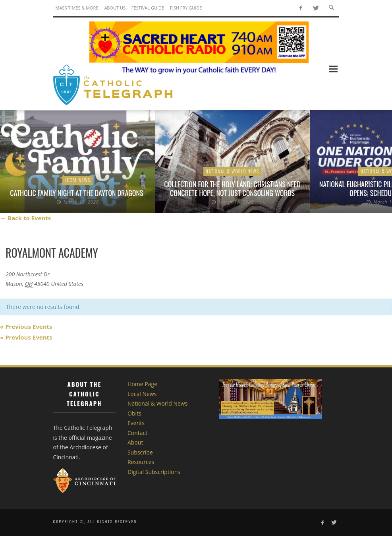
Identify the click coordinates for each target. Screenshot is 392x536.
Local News (78, 180)
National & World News (233, 171)
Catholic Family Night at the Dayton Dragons (77, 193)
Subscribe (140, 452)
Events (136, 423)
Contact (137, 433)
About (135, 442)
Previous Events (26, 326)
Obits (134, 413)
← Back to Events (25, 218)
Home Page (142, 384)
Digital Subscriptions (154, 472)
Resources (141, 462)
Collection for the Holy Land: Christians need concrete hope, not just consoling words (232, 188)
